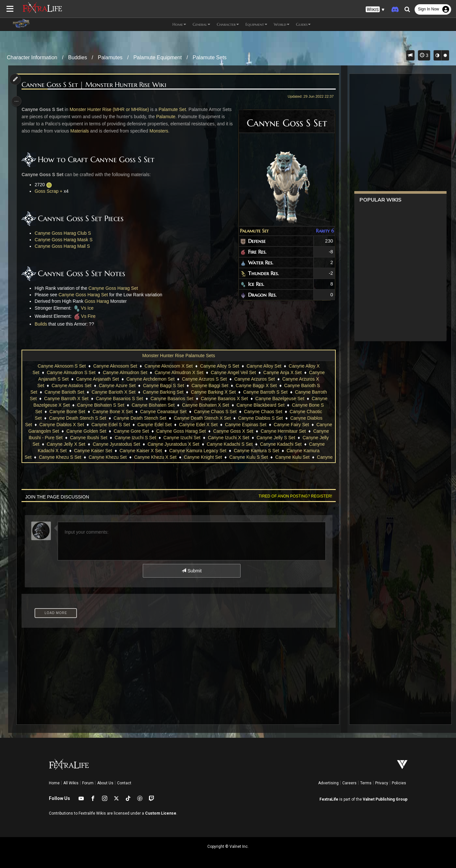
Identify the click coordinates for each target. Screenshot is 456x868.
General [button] (201, 24)
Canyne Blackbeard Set (260, 405)
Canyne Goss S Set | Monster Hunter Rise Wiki (96, 85)
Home (54, 783)
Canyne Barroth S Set (265, 392)
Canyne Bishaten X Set (205, 405)
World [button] (282, 24)
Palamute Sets (210, 57)
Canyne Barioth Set (64, 392)
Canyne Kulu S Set (272, 457)
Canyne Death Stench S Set (77, 418)
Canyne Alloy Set (264, 366)
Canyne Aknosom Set (115, 366)
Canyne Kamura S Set (280, 451)
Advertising (328, 783)
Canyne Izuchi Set (218, 438)
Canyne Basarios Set (172, 399)
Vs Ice (85, 308)
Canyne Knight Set (227, 457)
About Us (105, 783)
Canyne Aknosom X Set (168, 366)
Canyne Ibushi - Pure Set (73, 438)
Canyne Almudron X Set (178, 372)
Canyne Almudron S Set (71, 372)
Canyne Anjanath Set (97, 379)
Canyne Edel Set (170, 425)
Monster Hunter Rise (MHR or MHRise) (111, 109)
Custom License (161, 813)
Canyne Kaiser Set (117, 451)
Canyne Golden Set (117, 431)
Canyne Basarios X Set (224, 399)
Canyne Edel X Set (213, 425)
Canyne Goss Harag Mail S (64, 246)
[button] (375, 10)
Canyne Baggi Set (209, 385)
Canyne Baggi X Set (256, 385)
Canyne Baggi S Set (163, 385)
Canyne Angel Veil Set (233, 372)
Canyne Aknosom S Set (61, 366)
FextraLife (329, 799)
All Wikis (71, 783)
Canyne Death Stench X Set (202, 418)
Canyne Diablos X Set (77, 425)
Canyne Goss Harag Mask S (65, 240)
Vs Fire (86, 316)
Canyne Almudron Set (125, 372)
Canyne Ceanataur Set (163, 412)
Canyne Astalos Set (71, 385)
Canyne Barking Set (163, 392)
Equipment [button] (256, 24)
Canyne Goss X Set (264, 431)
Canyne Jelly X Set (102, 444)
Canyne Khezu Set (132, 457)
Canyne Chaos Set (263, 412)
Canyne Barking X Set (213, 392)
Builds (43, 324)
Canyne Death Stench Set (140, 418)
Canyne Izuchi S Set (172, 438)
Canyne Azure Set (117, 385)
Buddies (78, 57)
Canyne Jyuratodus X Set (209, 444)
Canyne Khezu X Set (179, 457)
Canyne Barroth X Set (66, 399)
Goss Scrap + (50, 191)
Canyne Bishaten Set (153, 405)
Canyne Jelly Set (58, 444)
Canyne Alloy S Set (219, 366)
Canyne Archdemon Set (150, 379)
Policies (399, 783)
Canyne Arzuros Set (254, 379)
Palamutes (110, 57)
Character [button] (228, 24)
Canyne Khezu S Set (84, 457)
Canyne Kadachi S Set (266, 444)
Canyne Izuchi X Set (265, 438)
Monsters (169, 131)
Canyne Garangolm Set (66, 431)
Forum (88, 783)
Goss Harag (99, 301)
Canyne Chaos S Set (215, 412)
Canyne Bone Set (67, 412)
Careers (349, 783)
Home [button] (179, 24)
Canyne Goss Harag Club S (65, 233)
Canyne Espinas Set (261, 425)
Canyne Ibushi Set (125, 438)
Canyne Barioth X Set (113, 392)
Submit (191, 571)
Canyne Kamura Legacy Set (222, 451)
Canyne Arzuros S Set (204, 379)
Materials (89, 131)
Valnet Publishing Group (385, 799)
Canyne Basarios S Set (119, 399)
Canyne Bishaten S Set (100, 405)
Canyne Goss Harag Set (115, 288)
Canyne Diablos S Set (260, 418)
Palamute (178, 117)
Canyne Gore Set (162, 431)
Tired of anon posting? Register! (293, 496)
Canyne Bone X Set (112, 412)
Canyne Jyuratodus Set (153, 444)
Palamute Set (252, 231)
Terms (366, 783)
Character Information (32, 57)
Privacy (382, 783)
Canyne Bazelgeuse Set (279, 399)
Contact (124, 783)
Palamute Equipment (158, 57)
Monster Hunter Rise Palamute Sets (178, 356)
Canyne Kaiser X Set (165, 451)
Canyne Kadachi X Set (68, 451)
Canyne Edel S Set (126, 425)
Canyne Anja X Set (282, 372)
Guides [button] (303, 24)
